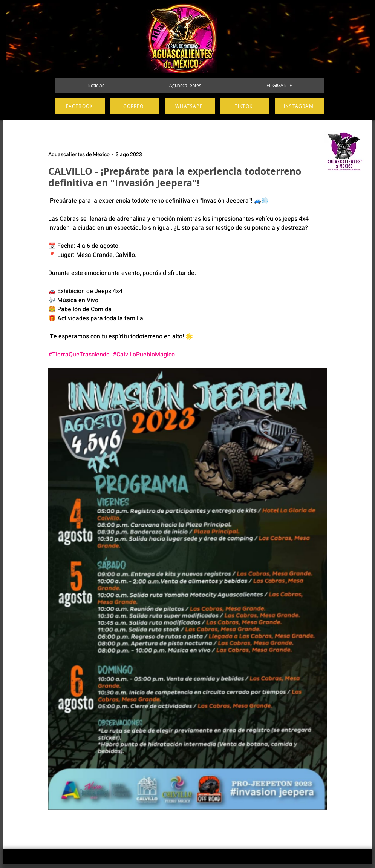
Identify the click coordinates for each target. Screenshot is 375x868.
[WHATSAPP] (190, 106)
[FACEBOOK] (80, 106)
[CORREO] (135, 106)
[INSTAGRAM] (300, 106)
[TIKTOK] (245, 106)
